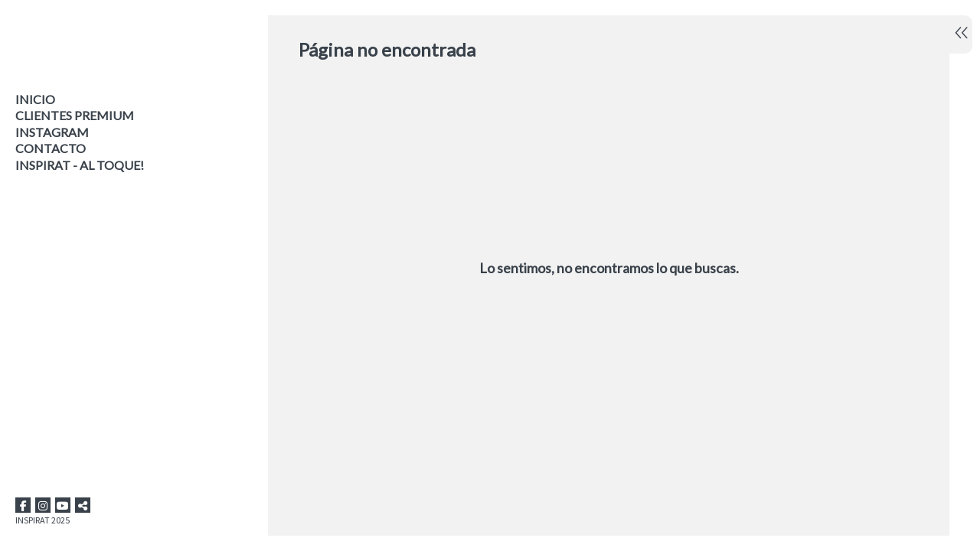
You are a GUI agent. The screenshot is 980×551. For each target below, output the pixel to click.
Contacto (51, 148)
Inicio (35, 99)
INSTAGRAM (52, 132)
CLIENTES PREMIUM (75, 115)
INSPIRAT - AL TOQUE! (80, 165)
